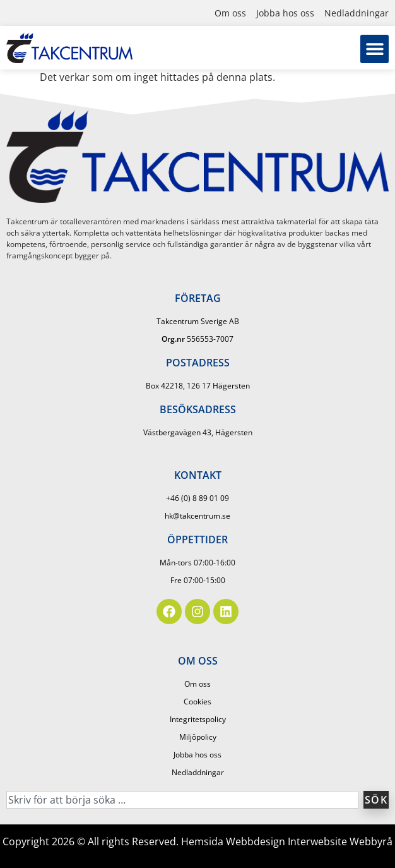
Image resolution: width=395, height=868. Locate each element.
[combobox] (182, 800)
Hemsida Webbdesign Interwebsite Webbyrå (287, 841)
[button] (374, 49)
